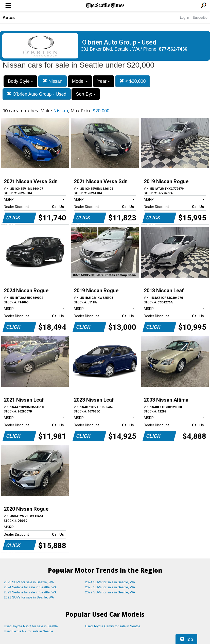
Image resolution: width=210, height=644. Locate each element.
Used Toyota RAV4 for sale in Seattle (31, 626)
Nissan (52, 81)
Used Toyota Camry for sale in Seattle (113, 626)
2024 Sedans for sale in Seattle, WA (30, 587)
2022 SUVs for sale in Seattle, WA (110, 592)
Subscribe (200, 18)
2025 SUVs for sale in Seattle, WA (29, 582)
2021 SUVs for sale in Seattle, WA (29, 597)
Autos (9, 18)
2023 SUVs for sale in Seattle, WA (110, 587)
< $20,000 (133, 81)
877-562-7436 (173, 49)
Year (104, 81)
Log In (184, 18)
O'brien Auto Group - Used (37, 94)
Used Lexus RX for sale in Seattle (28, 631)
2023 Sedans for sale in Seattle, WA (30, 592)
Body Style (20, 81)
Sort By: (86, 94)
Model (80, 81)
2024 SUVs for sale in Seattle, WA (110, 582)
